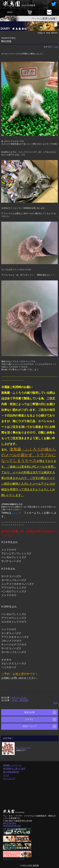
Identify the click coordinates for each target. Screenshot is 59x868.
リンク (6, 775)
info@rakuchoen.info (12, 826)
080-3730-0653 (10, 823)
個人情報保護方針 (11, 772)
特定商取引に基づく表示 (14, 769)
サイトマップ (9, 778)
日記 (56, 47)
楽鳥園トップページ (12, 765)
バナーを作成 (19, 859)
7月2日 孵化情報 (20, 700)
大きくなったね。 (20, 698)
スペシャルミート (23, 748)
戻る (56, 703)
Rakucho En (8, 859)
